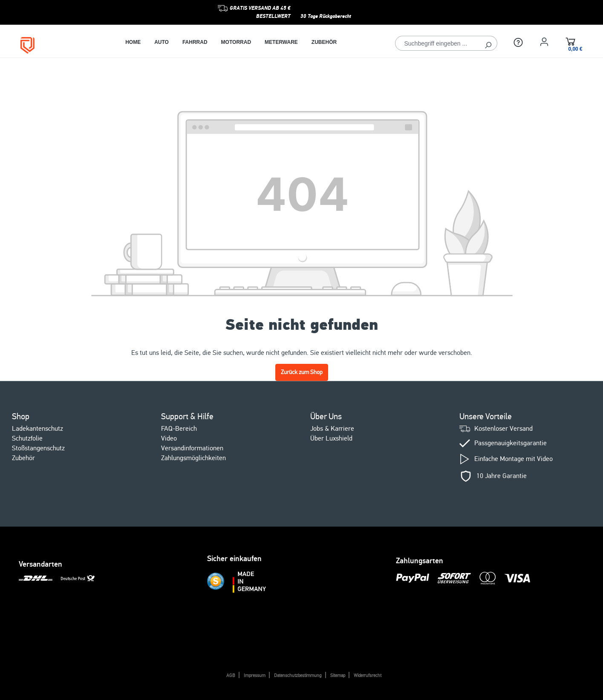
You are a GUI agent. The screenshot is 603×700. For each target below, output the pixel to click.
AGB (231, 676)
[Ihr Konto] (544, 42)
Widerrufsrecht (368, 676)
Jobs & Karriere (332, 429)
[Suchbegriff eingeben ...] (437, 43)
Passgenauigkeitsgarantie (511, 443)
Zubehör (23, 458)
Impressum (255, 676)
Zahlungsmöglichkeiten (193, 458)
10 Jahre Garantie (502, 476)
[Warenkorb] (571, 43)
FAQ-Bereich (179, 429)
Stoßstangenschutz (38, 448)
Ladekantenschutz (38, 429)
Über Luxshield (331, 438)
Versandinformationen (192, 448)
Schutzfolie (27, 438)
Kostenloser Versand (503, 429)
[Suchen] (488, 43)
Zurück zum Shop (302, 372)
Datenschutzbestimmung (298, 676)
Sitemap (338, 676)
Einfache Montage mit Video (514, 459)
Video (169, 438)
